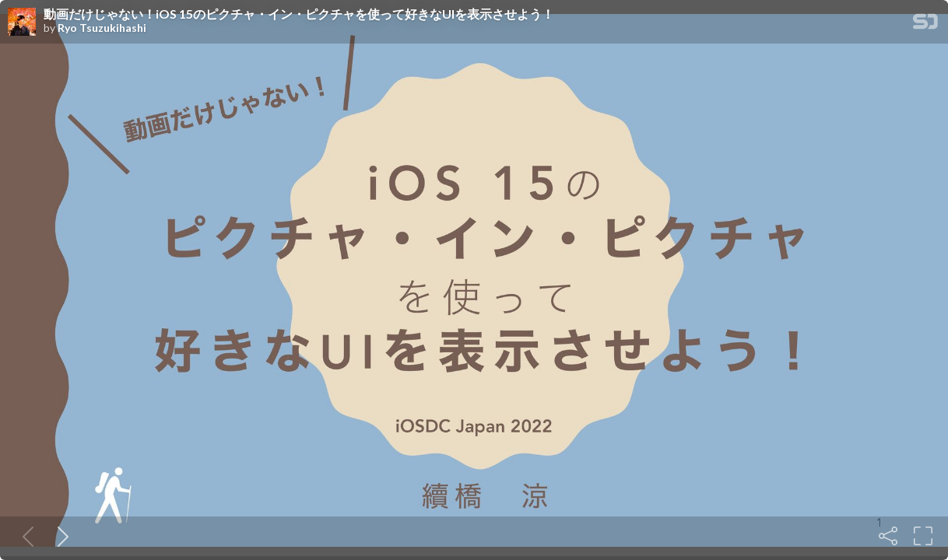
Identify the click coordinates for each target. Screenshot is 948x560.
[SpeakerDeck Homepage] (925, 24)
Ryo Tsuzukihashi (102, 28)
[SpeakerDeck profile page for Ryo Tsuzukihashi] (22, 23)
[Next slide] (60, 536)
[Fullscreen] (923, 536)
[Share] (888, 536)
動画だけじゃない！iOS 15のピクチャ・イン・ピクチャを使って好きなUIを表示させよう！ (299, 14)
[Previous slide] (25, 536)
